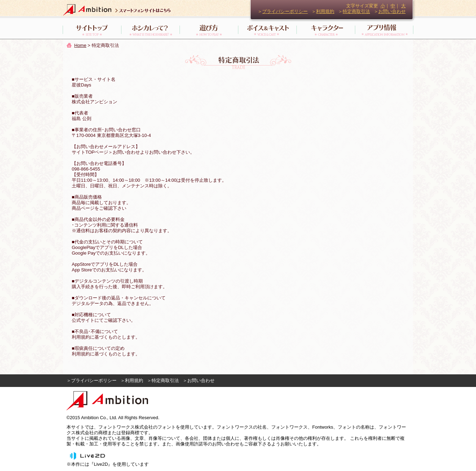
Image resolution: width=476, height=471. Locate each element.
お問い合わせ (392, 11)
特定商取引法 (356, 11)
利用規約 (325, 11)
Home (80, 45)
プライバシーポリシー (285, 11)
